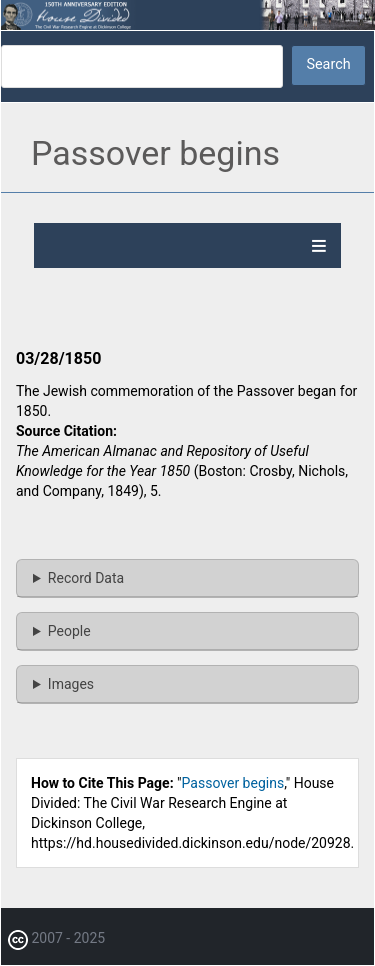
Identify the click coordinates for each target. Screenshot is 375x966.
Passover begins (233, 783)
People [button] (69, 631)
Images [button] (71, 684)
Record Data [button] (86, 578)
